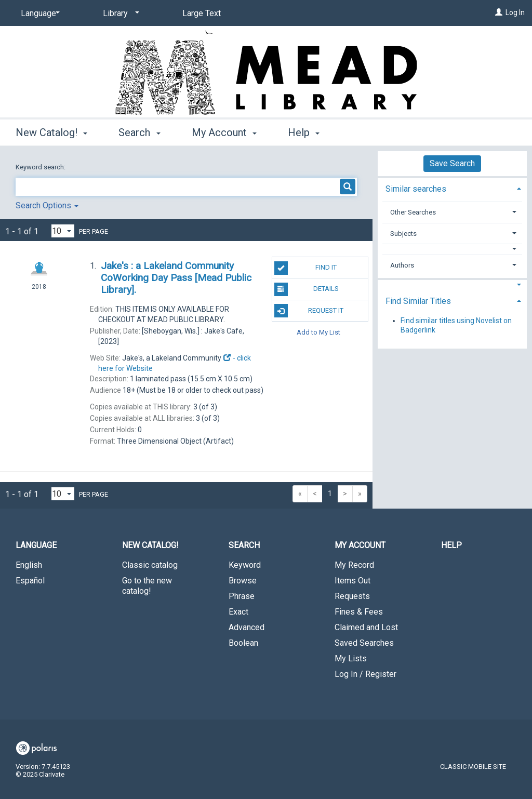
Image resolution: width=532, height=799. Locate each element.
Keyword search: (41, 167)
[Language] (38, 14)
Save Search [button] (452, 163)
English (29, 565)
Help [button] (304, 132)
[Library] (119, 14)
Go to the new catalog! (147, 586)
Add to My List (318, 332)
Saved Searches (364, 643)
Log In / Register (365, 674)
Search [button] (139, 132)
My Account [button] (224, 132)
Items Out (353, 581)
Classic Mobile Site (473, 767)
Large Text (202, 13)
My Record (354, 565)
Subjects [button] (403, 234)
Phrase (242, 596)
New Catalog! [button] (51, 132)
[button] (453, 249)
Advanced (247, 627)
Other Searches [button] (413, 212)
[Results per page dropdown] (63, 231)
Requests (352, 596)
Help (451, 545)
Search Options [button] (47, 205)
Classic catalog (150, 565)
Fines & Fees (359, 612)
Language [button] (36, 545)
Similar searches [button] (416, 189)
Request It (309, 311)
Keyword (245, 565)
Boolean (243, 643)
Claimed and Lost (366, 627)
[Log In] (499, 12)
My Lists (351, 658)
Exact (238, 612)
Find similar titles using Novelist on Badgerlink (456, 325)
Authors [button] (402, 265)
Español (30, 581)
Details (307, 289)
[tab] (452, 188)
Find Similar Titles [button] (418, 301)
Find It (305, 268)
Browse (243, 581)
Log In (515, 12)
